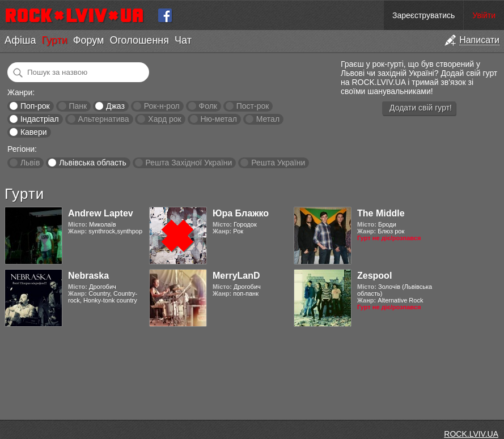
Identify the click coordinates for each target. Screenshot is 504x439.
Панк (78, 106)
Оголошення (139, 40)
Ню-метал (218, 119)
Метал (268, 119)
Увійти (484, 15)
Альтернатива (104, 119)
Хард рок (164, 119)
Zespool (374, 276)
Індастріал (40, 119)
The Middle (381, 213)
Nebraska (88, 276)
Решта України (278, 163)
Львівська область (93, 163)
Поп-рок (35, 106)
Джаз (115, 106)
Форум (89, 40)
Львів (30, 163)
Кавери (34, 132)
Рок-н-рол (162, 106)
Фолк (208, 106)
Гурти (54, 40)
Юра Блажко (241, 213)
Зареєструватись (423, 15)
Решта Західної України (189, 163)
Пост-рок (253, 106)
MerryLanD (236, 276)
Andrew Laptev (101, 213)
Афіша (20, 40)
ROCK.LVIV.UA (471, 434)
